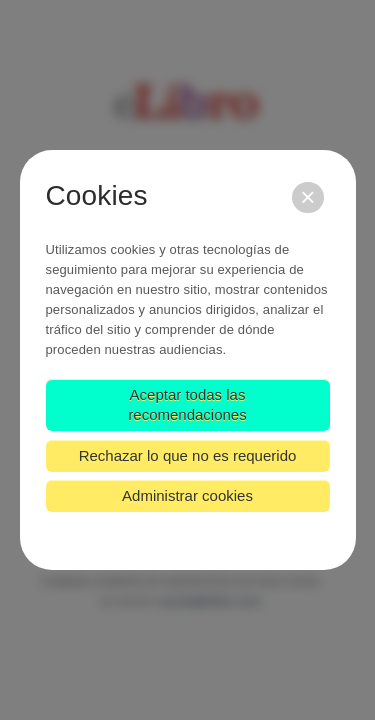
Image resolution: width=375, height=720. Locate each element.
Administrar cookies (187, 495)
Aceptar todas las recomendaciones (187, 404)
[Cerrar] (307, 197)
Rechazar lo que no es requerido (188, 455)
